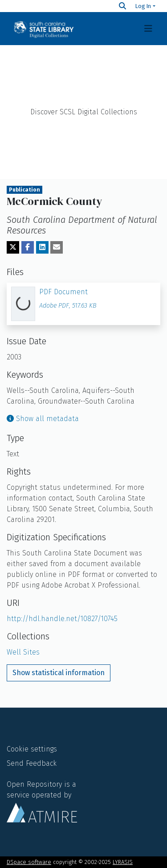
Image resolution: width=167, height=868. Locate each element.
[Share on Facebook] (28, 247)
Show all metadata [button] (43, 419)
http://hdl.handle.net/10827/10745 (62, 619)
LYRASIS (123, 862)
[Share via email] (57, 247)
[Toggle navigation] (148, 29)
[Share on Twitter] (13, 247)
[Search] (122, 6)
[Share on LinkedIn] (42, 247)
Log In (143, 6)
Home (84, 67)
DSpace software (29, 862)
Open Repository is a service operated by (42, 801)
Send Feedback (32, 763)
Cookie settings (32, 749)
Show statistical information (59, 673)
